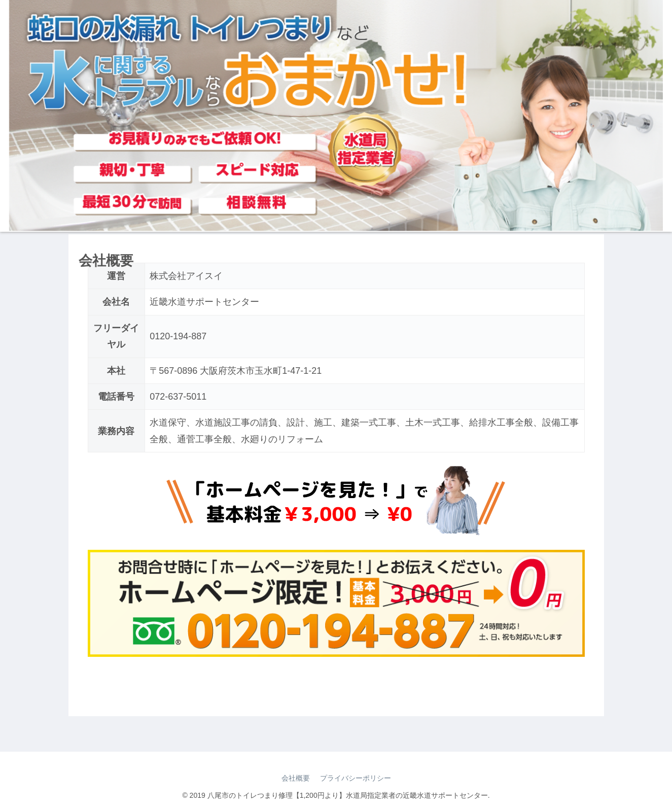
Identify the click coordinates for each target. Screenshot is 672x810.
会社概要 (296, 778)
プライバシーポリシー (356, 778)
